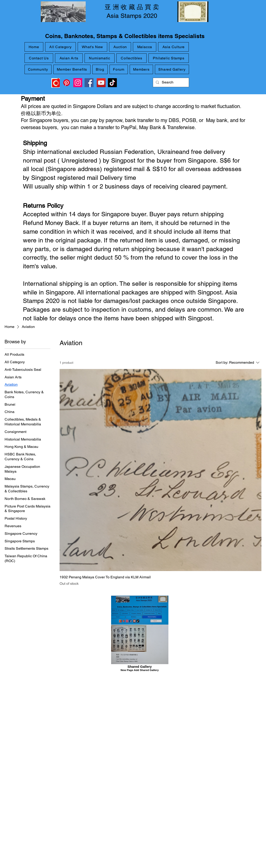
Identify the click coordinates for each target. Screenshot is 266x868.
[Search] (170, 82)
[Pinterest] (67, 83)
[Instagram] (78, 83)
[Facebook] (89, 83)
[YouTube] (101, 83)
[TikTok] (112, 83)
